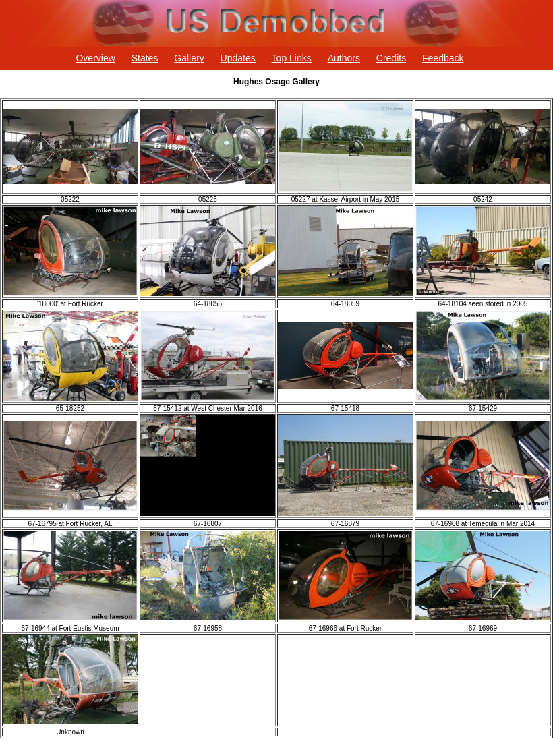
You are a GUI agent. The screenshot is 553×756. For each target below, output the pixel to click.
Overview (95, 58)
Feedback (443, 58)
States (145, 58)
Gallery (189, 58)
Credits (391, 58)
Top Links (292, 58)
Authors (344, 58)
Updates (238, 58)
